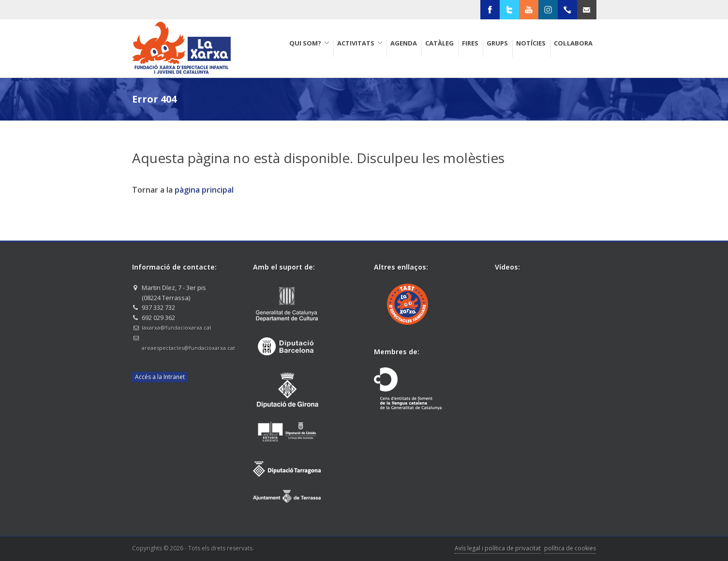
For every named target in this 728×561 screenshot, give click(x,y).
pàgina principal (204, 190)
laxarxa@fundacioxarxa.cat (177, 327)
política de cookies (570, 548)
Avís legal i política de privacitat (498, 548)
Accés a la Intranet (160, 377)
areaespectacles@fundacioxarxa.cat (188, 348)
